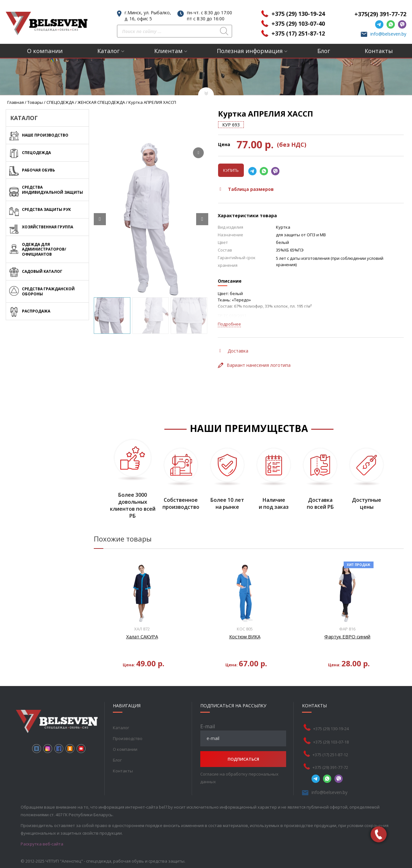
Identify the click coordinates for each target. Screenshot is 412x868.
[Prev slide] (100, 219)
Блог (324, 51)
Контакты (379, 51)
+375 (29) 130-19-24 (298, 14)
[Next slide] (202, 219)
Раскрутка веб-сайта (42, 844)
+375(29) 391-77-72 (380, 14)
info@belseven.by (388, 34)
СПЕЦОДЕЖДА (60, 102)
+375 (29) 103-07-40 (298, 24)
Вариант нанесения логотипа (254, 365)
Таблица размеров (247, 189)
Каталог (108, 51)
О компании (45, 51)
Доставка (234, 351)
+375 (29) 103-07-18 (331, 742)
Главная (16, 102)
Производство (128, 738)
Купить (231, 170)
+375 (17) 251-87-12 (298, 33)
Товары (35, 102)
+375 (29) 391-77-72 (330, 767)
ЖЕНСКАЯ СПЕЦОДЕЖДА (101, 102)
